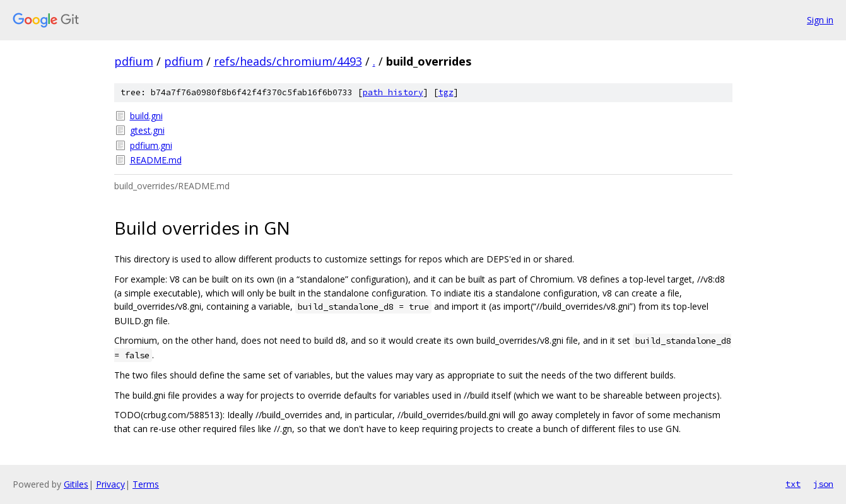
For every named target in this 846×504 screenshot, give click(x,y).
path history (393, 92)
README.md (156, 160)
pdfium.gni (151, 145)
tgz (446, 92)
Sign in (820, 20)
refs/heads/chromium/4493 (288, 61)
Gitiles (76, 484)
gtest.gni (147, 130)
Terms (146, 484)
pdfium (134, 61)
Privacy (110, 484)
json (823, 484)
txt (793, 484)
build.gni (146, 116)
